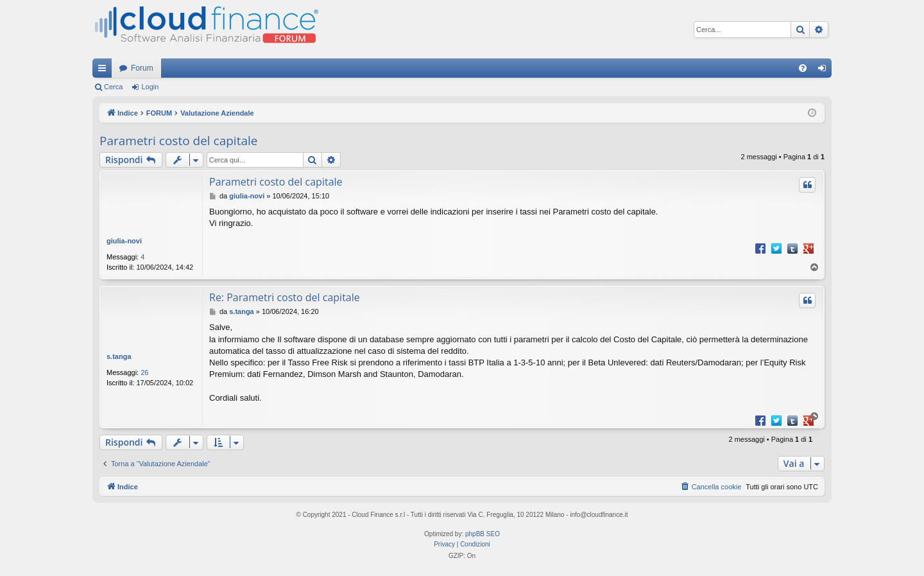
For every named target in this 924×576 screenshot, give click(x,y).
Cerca (113, 87)
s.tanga (119, 356)
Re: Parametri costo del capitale (285, 297)
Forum (142, 68)
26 (144, 372)
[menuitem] (803, 68)
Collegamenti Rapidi (105, 71)
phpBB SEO (483, 534)
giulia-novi (124, 241)
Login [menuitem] (825, 71)
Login (150, 87)
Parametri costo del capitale (178, 141)
